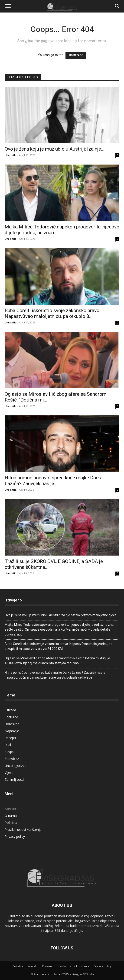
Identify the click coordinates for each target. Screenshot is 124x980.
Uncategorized (16, 766)
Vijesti (9, 773)
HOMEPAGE (76, 55)
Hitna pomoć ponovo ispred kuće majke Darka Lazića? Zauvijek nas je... (54, 481)
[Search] (117, 6)
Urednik (10, 155)
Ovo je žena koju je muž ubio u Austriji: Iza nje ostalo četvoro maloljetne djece (61, 615)
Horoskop (12, 724)
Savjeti (10, 752)
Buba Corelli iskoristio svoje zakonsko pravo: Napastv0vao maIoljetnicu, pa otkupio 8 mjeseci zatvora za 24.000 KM (59, 646)
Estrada (10, 710)
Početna (11, 823)
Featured (11, 717)
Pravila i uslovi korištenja (23, 830)
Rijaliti (9, 745)
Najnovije (12, 731)
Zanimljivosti (14, 779)
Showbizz (12, 759)
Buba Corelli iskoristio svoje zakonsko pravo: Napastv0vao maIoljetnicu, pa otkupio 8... (52, 313)
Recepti (10, 738)
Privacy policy (15, 836)
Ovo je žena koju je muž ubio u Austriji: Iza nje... (55, 149)
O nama (11, 816)
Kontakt (11, 809)
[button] (8, 6)
